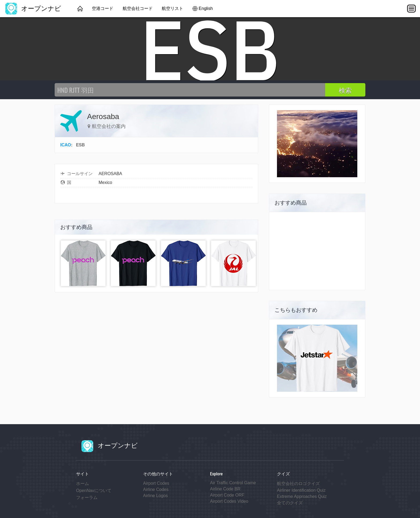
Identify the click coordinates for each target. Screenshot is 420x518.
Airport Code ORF (227, 495)
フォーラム (87, 497)
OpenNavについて (94, 491)
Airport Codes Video (229, 501)
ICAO (66, 145)
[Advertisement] (317, 251)
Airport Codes (156, 483)
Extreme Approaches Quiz (302, 496)
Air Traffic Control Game (233, 483)
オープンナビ (33, 8)
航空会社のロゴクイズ (298, 484)
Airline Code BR (225, 489)
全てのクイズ (290, 503)
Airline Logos (155, 496)
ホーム (82, 484)
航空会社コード (138, 8)
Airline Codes (156, 489)
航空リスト (172, 8)
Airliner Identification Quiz (301, 490)
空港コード (103, 8)
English (206, 8)
